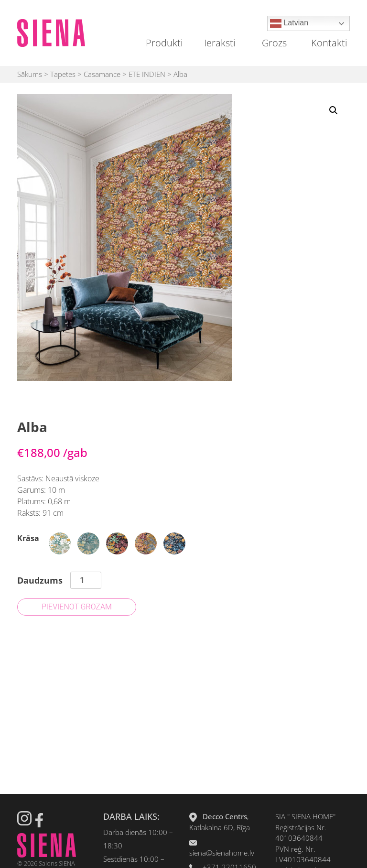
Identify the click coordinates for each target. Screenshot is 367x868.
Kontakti (329, 43)
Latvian (289, 23)
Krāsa (28, 538)
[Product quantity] (86, 580)
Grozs (274, 43)
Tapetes (63, 74)
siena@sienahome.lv (222, 853)
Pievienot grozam (77, 607)
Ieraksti (220, 43)
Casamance (102, 74)
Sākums (30, 74)
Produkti (164, 43)
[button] (334, 110)
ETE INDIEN (147, 74)
